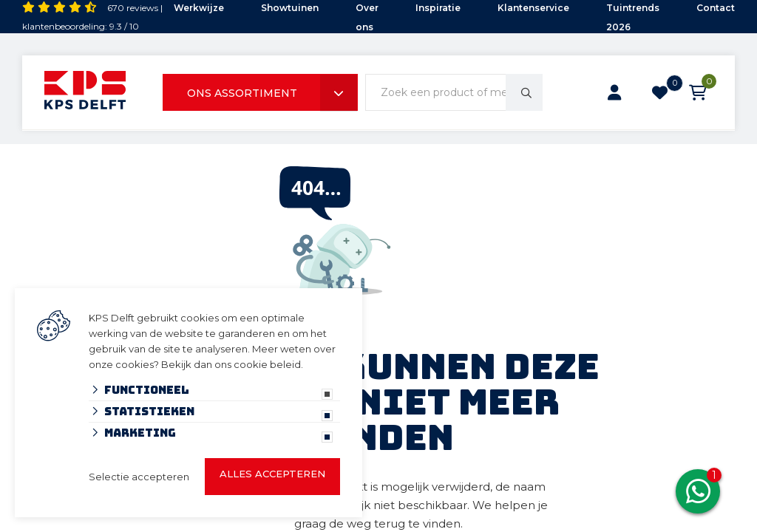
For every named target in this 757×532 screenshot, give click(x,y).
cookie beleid (267, 364)
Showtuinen (290, 8)
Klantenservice (533, 8)
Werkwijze (199, 8)
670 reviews (133, 8)
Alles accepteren (272, 474)
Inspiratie (438, 8)
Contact (716, 8)
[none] (524, 92)
